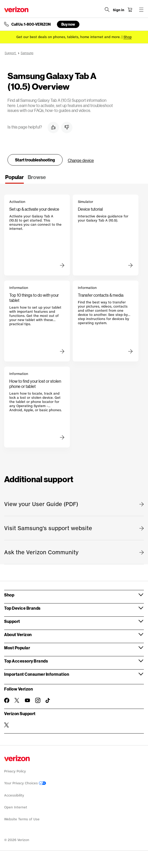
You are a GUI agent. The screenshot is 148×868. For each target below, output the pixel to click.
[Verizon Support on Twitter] (7, 725)
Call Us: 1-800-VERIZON (31, 24)
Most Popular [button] (17, 648)
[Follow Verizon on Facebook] (7, 700)
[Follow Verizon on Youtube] (27, 700)
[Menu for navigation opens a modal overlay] (141, 10)
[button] (53, 127)
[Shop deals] (128, 37)
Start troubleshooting (35, 160)
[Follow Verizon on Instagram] (38, 700)
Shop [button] (9, 595)
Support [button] (12, 621)
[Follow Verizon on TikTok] (48, 701)
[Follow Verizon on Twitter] (17, 700)
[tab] (14, 179)
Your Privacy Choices (25, 783)
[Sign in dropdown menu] (119, 10)
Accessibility (14, 795)
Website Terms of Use (22, 819)
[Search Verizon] (107, 10)
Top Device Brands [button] (22, 608)
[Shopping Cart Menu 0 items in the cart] (130, 10)
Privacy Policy (15, 771)
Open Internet (16, 807)
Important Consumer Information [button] (37, 674)
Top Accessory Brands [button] (26, 661)
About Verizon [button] (18, 634)
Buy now (68, 24)
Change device (81, 160)
